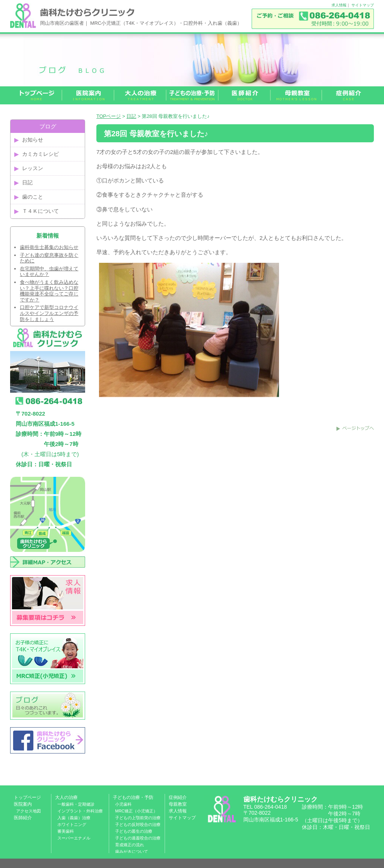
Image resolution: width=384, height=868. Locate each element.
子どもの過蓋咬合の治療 (138, 838)
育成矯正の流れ (130, 845)
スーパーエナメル (74, 838)
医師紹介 (23, 818)
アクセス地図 (28, 811)
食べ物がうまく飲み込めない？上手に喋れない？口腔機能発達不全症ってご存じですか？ (49, 291)
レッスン (33, 168)
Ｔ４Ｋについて (40, 211)
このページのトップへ (355, 428)
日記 (131, 116)
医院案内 (23, 804)
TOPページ (109, 116)
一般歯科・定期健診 (76, 804)
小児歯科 (123, 804)
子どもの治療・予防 (133, 797)
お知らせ (33, 140)
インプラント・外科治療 (80, 811)
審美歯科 (66, 831)
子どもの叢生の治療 (134, 831)
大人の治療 (66, 797)
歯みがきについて (132, 851)
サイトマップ (363, 5)
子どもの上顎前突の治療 (138, 818)
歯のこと (33, 197)
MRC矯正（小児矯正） (136, 811)
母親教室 (178, 804)
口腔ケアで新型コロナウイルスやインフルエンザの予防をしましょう (49, 313)
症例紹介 (178, 797)
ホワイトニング (72, 824)
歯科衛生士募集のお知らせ (49, 247)
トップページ (27, 797)
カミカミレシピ (40, 154)
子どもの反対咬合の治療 (138, 824)
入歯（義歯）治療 (74, 818)
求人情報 (339, 5)
